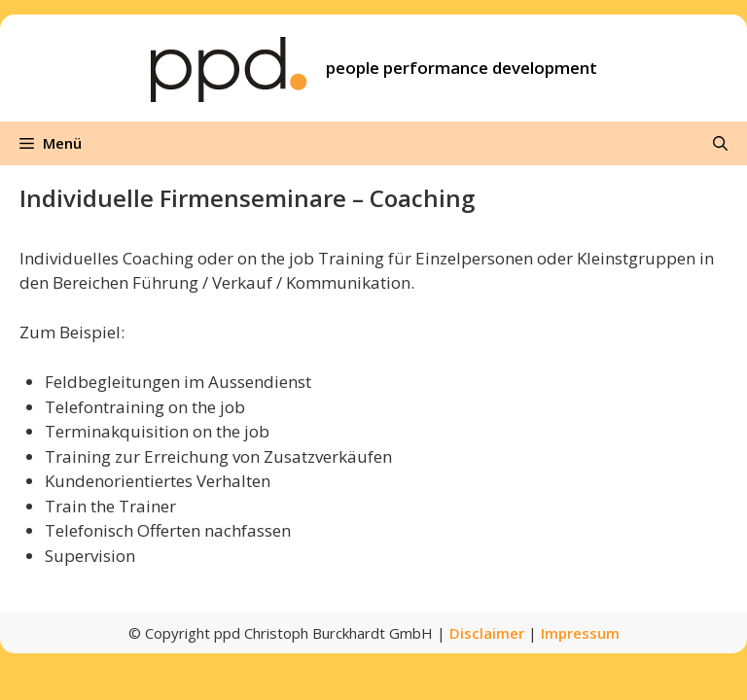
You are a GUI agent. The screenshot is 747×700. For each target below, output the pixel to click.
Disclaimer (487, 633)
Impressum (580, 633)
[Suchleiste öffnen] (720, 143)
